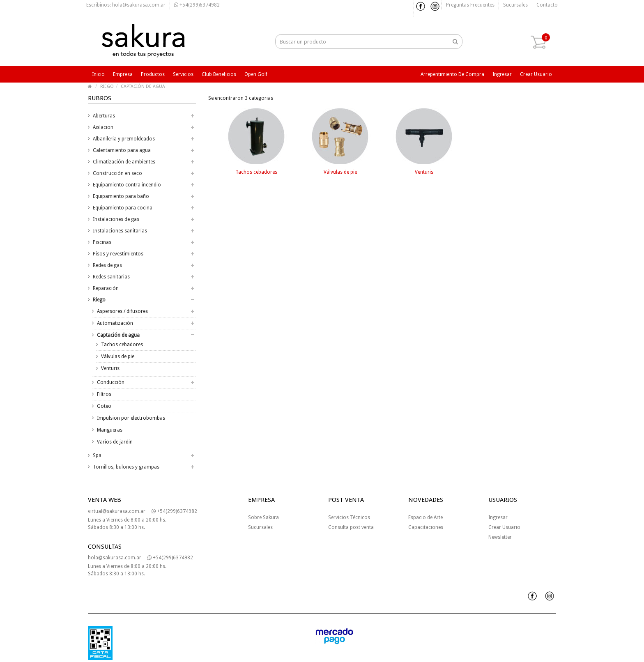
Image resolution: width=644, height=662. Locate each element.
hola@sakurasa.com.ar (115, 558)
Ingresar (502, 74)
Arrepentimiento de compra (452, 74)
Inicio (98, 74)
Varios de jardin (115, 442)
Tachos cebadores (122, 345)
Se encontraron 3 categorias (241, 98)
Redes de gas (107, 265)
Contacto (547, 5)
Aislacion (103, 127)
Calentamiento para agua (122, 150)
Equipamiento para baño (121, 196)
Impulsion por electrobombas (131, 418)
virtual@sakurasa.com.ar (117, 511)
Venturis (110, 368)
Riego (99, 300)
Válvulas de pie (118, 356)
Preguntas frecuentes (470, 5)
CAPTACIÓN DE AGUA (143, 86)
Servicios (183, 74)
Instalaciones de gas (116, 219)
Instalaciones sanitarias (120, 231)
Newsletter (500, 537)
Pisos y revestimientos (118, 254)
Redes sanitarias (111, 277)
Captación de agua (118, 335)
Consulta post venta (351, 527)
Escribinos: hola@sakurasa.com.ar (126, 5)
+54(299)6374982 (197, 5)
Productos (153, 74)
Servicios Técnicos (349, 517)
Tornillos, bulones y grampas (126, 467)
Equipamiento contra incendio (127, 185)
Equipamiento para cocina (123, 208)
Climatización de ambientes (124, 162)
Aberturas (104, 116)
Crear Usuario (504, 527)
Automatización (115, 323)
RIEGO (107, 86)
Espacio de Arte (425, 517)
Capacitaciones (426, 527)
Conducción (111, 382)
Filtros (104, 394)
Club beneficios (219, 74)
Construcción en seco (117, 173)
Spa (97, 455)
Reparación (106, 288)
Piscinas (102, 242)
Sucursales (515, 5)
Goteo (104, 406)
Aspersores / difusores (122, 311)
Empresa (123, 74)
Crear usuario (536, 74)
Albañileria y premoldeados (124, 139)
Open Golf (256, 74)
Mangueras (110, 430)
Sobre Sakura (263, 517)
